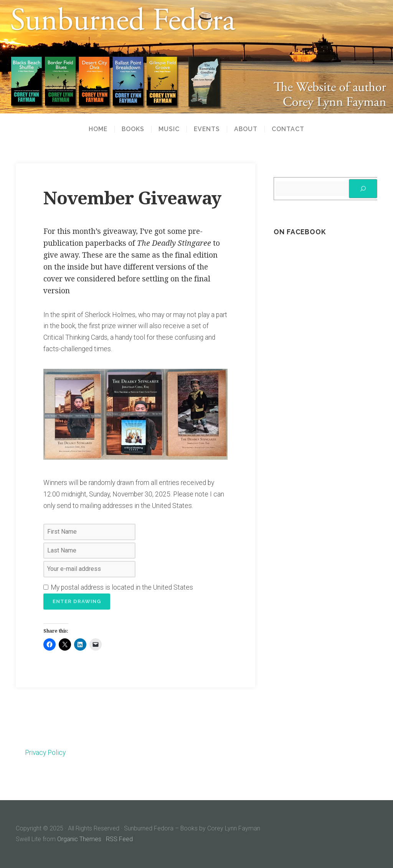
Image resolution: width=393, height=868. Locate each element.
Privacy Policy (45, 753)
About (246, 129)
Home (98, 129)
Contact (288, 129)
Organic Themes (79, 839)
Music (169, 129)
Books (133, 129)
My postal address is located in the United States (118, 587)
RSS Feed (119, 839)
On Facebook (300, 232)
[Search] (363, 189)
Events (207, 129)
